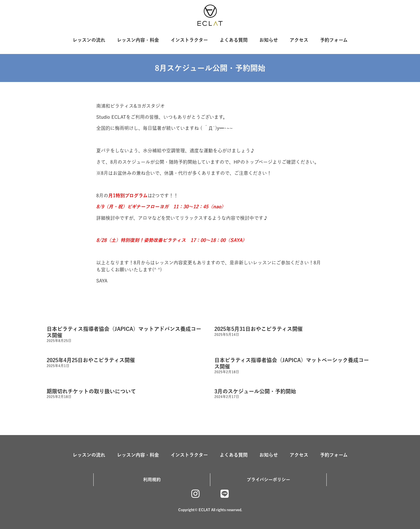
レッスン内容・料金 (138, 40)
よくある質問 (234, 40)
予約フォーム (334, 40)
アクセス (299, 40)
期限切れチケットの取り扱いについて (91, 391)
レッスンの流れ (89, 40)
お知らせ (269, 40)
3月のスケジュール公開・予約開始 (255, 391)
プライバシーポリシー (268, 480)
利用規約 (152, 480)
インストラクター (189, 40)
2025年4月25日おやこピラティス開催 (91, 360)
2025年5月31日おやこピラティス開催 (259, 329)
